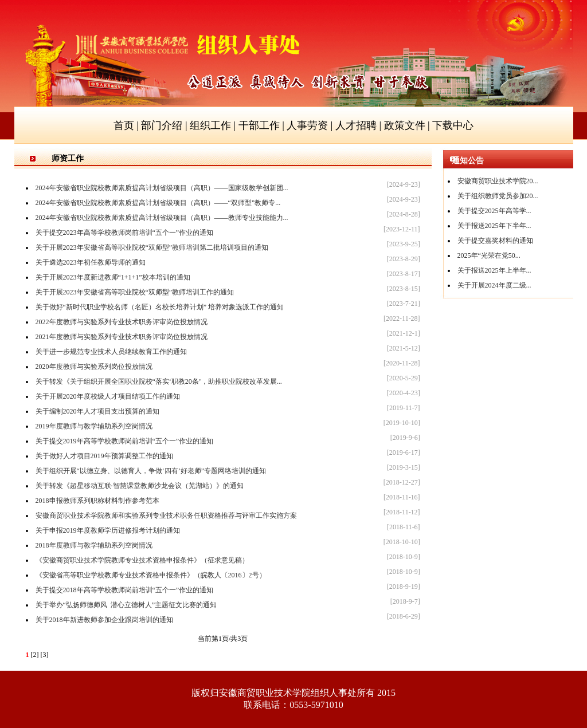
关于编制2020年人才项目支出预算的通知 (97, 411)
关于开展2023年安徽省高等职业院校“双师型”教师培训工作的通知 (135, 292)
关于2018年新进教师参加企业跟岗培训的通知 (104, 620)
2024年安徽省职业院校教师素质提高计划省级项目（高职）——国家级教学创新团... (162, 188)
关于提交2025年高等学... (494, 211)
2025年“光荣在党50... (489, 255)
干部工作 (259, 125)
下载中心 (453, 125)
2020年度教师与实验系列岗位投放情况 (94, 367)
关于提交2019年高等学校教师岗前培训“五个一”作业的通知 (125, 441)
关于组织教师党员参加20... (498, 196)
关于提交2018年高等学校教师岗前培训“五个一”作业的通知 (125, 590)
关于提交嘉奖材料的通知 (495, 241)
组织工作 (210, 125)
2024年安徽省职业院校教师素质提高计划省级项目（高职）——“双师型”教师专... (158, 203)
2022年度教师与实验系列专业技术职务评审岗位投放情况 (122, 322)
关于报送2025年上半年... (494, 270)
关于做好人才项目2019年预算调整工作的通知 (104, 456)
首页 (124, 125)
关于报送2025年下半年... (494, 226)
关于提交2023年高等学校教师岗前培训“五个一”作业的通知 (125, 233)
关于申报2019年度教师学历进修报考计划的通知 (108, 530)
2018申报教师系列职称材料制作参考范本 (97, 501)
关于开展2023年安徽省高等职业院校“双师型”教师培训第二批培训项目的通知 (152, 247)
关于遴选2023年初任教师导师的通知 (91, 262)
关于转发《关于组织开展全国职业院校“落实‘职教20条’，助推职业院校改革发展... (159, 381)
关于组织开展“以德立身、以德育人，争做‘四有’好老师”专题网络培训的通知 (151, 471)
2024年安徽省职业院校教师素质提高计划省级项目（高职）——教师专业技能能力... (162, 218)
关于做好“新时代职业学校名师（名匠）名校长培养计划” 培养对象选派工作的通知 (160, 307)
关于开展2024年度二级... (494, 285)
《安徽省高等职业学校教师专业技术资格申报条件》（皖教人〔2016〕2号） (151, 575)
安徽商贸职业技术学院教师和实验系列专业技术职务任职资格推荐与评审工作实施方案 (166, 515)
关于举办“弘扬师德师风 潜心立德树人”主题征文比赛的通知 (126, 605)
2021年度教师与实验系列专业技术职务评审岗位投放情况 (122, 337)
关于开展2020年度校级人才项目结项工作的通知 (108, 396)
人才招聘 (356, 125)
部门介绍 (162, 125)
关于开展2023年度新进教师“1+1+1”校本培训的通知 (113, 277)
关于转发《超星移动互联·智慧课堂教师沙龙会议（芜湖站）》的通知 (140, 486)
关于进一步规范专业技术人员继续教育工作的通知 (111, 352)
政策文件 (405, 125)
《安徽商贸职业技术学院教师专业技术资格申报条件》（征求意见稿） (142, 560)
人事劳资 (307, 125)
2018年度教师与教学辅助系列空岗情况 (94, 545)
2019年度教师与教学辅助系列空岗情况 (94, 426)
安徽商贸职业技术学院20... (498, 181)
